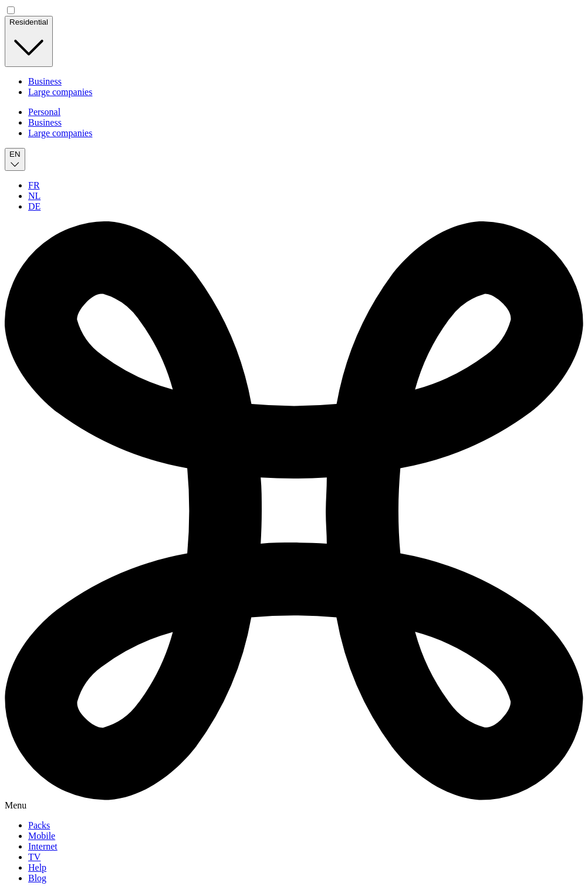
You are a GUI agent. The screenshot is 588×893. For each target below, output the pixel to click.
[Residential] (29, 41)
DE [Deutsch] (34, 206)
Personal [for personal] (44, 112)
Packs (39, 825)
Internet (43, 846)
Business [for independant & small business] (45, 81)
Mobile (42, 836)
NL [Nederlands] (34, 196)
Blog (37, 878)
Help (37, 867)
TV (34, 857)
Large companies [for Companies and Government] (60, 92)
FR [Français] (34, 185)
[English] (15, 160)
